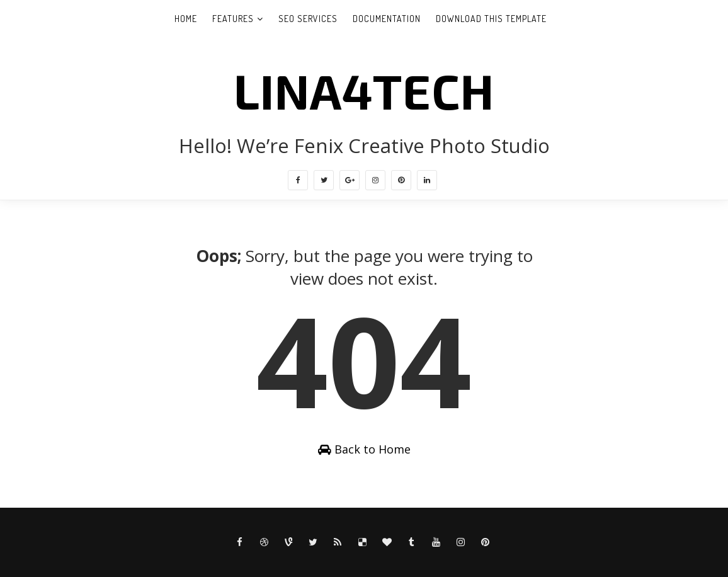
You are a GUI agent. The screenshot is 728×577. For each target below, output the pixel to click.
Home (186, 19)
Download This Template (491, 19)
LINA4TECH (364, 90)
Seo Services (308, 19)
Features (233, 19)
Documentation (387, 19)
